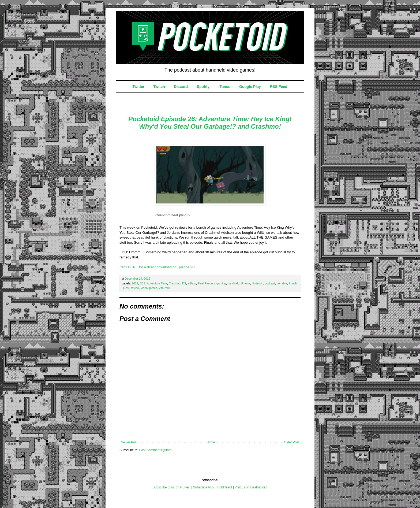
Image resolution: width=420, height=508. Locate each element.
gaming (221, 283)
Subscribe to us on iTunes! (171, 487)
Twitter (138, 87)
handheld (233, 283)
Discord (181, 87)
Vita (161, 288)
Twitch (159, 87)
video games (149, 288)
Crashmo (175, 283)
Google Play (250, 87)
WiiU (168, 288)
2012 (135, 283)
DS (184, 283)
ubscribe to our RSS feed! (214, 487)
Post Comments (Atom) (156, 450)
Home (211, 442)
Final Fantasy (206, 283)
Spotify (203, 87)
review (135, 288)
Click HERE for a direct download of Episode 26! (157, 267)
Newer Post (129, 442)
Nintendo (257, 283)
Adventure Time (157, 283)
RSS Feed (278, 87)
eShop (192, 283)
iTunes (224, 87)
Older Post (292, 442)
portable (282, 283)
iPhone (246, 283)
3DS (143, 283)
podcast (270, 283)
